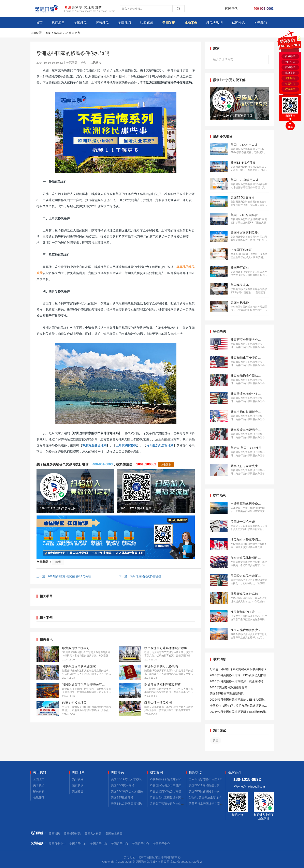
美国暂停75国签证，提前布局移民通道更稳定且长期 (238, 706)
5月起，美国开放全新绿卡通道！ (209, 797)
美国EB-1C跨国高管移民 (126, 804)
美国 (216, 740)
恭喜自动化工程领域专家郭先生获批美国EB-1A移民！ (184, 797)
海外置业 (290, 73)
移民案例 (39, 791)
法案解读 (147, 23)
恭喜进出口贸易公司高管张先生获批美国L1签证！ (181, 791)
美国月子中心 (57, 844)
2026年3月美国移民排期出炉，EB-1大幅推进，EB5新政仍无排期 (237, 700)
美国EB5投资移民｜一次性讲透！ (210, 791)
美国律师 (125, 23)
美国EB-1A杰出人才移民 (126, 779)
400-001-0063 (103, 464)
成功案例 (191, 23)
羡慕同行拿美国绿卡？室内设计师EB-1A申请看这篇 (221, 804)
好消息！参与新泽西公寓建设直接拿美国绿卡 (238, 669)
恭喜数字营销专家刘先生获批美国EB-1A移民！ (179, 804)
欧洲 (58, 562)
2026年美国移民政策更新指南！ (230, 687)
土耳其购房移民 (126, 445)
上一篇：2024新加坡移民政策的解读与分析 (64, 576)
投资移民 (102, 23)
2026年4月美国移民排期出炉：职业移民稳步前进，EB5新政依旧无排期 (238, 682)
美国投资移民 (72, 834)
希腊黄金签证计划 (94, 445)
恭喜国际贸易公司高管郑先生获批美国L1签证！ (180, 785)
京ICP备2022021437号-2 (186, 862)
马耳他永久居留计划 (160, 445)
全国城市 (39, 779)
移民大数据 (215, 23)
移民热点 (74, 33)
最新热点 (195, 773)
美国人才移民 (93, 834)
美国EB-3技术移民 (123, 785)
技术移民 (290, 67)
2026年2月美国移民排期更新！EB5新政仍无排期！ (239, 712)
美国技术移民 (114, 834)
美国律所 (78, 773)
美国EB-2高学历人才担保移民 (130, 791)
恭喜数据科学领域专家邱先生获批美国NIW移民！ (181, 779)
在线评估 (39, 797)
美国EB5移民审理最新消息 (227, 693)
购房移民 (290, 62)
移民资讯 (238, 23)
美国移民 (80, 23)
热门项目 (58, 23)
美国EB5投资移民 (122, 797)
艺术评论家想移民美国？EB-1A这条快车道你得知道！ (223, 779)
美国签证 (169, 23)
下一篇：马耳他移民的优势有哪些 (140, 576)
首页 (39, 23)
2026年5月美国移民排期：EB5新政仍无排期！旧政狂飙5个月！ (239, 676)
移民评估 (290, 84)
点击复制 (166, 465)
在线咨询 (290, 89)
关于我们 (260, 23)
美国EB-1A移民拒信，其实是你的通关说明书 (217, 785)
